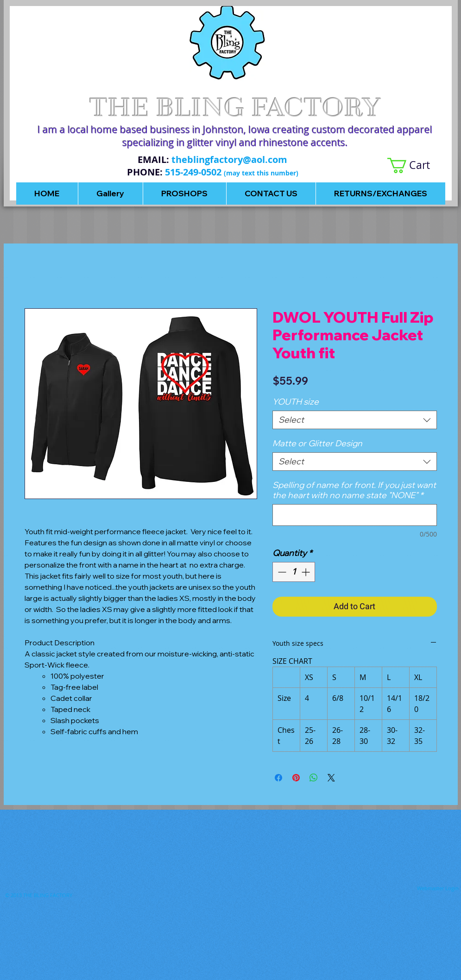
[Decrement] (281, 572)
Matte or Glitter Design (317, 443)
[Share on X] (331, 778)
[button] (416, 165)
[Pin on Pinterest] (296, 778)
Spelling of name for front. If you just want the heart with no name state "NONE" (354, 490)
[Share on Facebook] (278, 778)
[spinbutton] (294, 572)
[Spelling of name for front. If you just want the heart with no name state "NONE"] (355, 515)
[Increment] (306, 572)
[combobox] (355, 420)
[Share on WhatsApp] (314, 778)
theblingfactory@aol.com (229, 159)
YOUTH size (296, 402)
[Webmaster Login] (438, 888)
